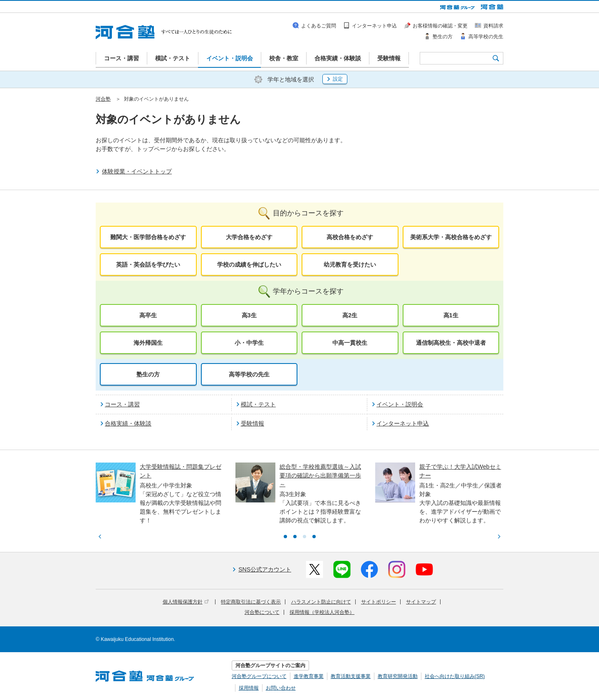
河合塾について (262, 612)
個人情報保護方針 (186, 602)
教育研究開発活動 (398, 676)
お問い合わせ (281, 688)
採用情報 (249, 688)
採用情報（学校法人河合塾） (322, 612)
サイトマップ (421, 602)
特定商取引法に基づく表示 (251, 602)
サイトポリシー (379, 602)
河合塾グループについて (259, 676)
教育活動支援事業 (351, 676)
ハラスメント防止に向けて (321, 602)
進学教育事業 (309, 676)
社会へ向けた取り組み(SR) (455, 676)
